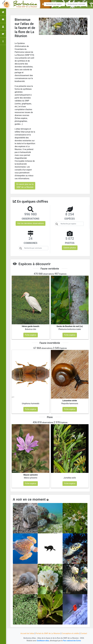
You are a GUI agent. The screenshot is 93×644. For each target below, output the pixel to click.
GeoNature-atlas (42, 641)
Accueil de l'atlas (26, 633)
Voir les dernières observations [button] (30, 223)
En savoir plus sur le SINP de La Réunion (25, 186)
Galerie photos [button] (70, 248)
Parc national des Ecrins (72, 641)
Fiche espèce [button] (31, 335)
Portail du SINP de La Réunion (48, 633)
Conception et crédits (71, 633)
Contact (85, 633)
